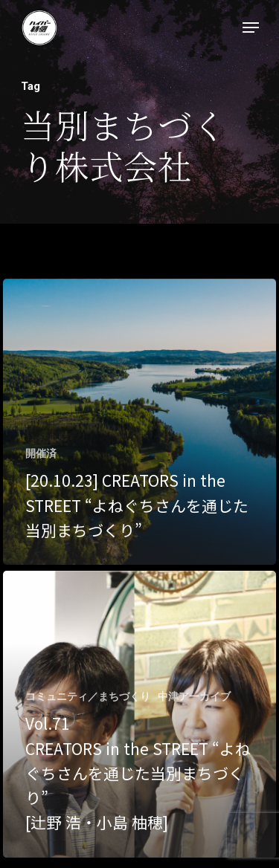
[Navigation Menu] (251, 27)
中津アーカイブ (194, 696)
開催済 (41, 453)
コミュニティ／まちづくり (88, 696)
